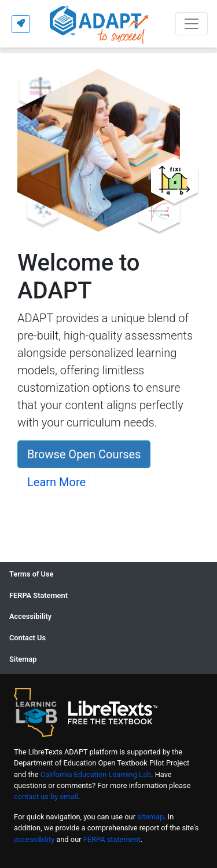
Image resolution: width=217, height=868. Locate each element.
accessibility (34, 839)
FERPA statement (112, 839)
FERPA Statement (38, 595)
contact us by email (46, 796)
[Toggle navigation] (192, 24)
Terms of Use (32, 574)
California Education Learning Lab (96, 774)
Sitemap (23, 659)
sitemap (150, 817)
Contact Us (27, 638)
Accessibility (30, 616)
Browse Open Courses (84, 454)
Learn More (56, 482)
